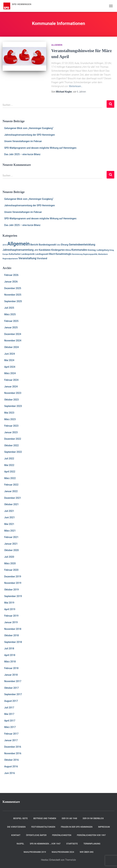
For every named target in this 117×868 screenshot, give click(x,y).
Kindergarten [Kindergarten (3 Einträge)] (58, 250)
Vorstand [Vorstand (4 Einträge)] (42, 258)
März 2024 (10, 373)
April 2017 (10, 721)
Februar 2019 (11, 616)
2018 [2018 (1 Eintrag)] (5, 245)
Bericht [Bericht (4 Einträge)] (34, 245)
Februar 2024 (11, 380)
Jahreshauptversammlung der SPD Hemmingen (30, 135)
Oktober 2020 (11, 550)
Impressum (104, 827)
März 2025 (10, 314)
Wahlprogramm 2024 (63, 852)
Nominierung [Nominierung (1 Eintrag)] (77, 254)
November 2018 (13, 629)
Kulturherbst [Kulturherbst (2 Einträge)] (15, 254)
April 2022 (10, 472)
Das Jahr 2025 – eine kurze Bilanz (22, 154)
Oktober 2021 (11, 504)
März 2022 (10, 478)
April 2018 (10, 655)
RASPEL (20, 844)
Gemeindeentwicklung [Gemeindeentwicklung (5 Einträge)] (82, 245)
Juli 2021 (9, 511)
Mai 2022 (9, 465)
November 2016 (13, 753)
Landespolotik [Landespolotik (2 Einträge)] (28, 254)
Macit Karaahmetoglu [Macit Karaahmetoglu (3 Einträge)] (60, 254)
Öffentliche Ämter (36, 835)
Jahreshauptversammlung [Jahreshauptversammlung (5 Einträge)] (18, 250)
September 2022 (13, 452)
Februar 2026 (11, 275)
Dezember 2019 (13, 577)
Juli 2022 (9, 459)
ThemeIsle (70, 860)
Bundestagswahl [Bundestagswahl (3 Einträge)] (47, 245)
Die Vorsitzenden (16, 827)
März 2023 (10, 419)
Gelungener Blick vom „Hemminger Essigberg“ (29, 128)
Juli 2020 (9, 557)
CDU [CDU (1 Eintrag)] (59, 245)
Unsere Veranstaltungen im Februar (23, 141)
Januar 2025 (11, 327)
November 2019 (13, 583)
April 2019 (10, 609)
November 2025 (13, 295)
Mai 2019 (9, 603)
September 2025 (13, 301)
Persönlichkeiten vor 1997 (91, 835)
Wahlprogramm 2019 (35, 852)
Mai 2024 (9, 360)
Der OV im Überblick (93, 818)
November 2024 (13, 341)
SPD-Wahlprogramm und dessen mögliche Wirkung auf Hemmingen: (41, 148)
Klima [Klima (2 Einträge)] (68, 250)
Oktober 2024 (11, 347)
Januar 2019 (11, 622)
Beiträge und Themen (45, 818)
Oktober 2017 (11, 688)
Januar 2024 (11, 387)
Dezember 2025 (13, 288)
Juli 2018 (9, 648)
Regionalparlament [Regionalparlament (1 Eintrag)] (10, 259)
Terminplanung (92, 844)
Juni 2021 (10, 517)
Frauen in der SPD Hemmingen (77, 827)
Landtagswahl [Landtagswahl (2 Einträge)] (42, 254)
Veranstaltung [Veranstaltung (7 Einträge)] (27, 258)
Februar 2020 (11, 570)
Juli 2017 (9, 708)
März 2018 (10, 662)
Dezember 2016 (13, 747)
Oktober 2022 (11, 445)
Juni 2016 (10, 773)
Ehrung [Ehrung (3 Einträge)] (65, 245)
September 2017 (13, 694)
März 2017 (10, 727)
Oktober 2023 (11, 400)
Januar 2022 (11, 491)
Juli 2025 (9, 308)
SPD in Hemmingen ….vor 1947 (45, 844)
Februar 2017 (11, 734)
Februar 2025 (11, 321)
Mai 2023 (9, 413)
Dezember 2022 (13, 439)
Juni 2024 (10, 354)
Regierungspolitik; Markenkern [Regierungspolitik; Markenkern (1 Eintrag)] (95, 254)
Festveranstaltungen (43, 827)
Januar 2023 (11, 432)
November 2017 (13, 681)
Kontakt (16, 835)
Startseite (72, 844)
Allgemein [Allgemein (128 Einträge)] (19, 244)
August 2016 (11, 766)
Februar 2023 (11, 426)
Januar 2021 (11, 544)
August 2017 (11, 701)
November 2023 (13, 393)
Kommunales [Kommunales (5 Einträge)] (79, 250)
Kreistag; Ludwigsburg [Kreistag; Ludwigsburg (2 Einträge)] (98, 250)
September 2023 (13, 406)
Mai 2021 (9, 524)
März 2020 (10, 563)
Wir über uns (87, 852)
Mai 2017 (9, 714)
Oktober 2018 (11, 635)
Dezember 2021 (13, 498)
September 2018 (13, 642)
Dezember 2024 (13, 334)
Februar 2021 (11, 537)
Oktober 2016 (11, 760)
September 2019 (13, 596)
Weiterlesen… (76, 86)
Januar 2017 (11, 740)
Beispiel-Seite (20, 818)
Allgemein (57, 45)
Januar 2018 (11, 675)
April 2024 (10, 367)
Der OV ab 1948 (69, 818)
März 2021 (10, 531)
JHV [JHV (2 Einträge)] (36, 250)
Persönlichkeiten (62, 835)
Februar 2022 (11, 485)
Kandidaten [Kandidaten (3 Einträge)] (45, 250)
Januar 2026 (11, 282)
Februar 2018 (11, 668)
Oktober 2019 (11, 590)
